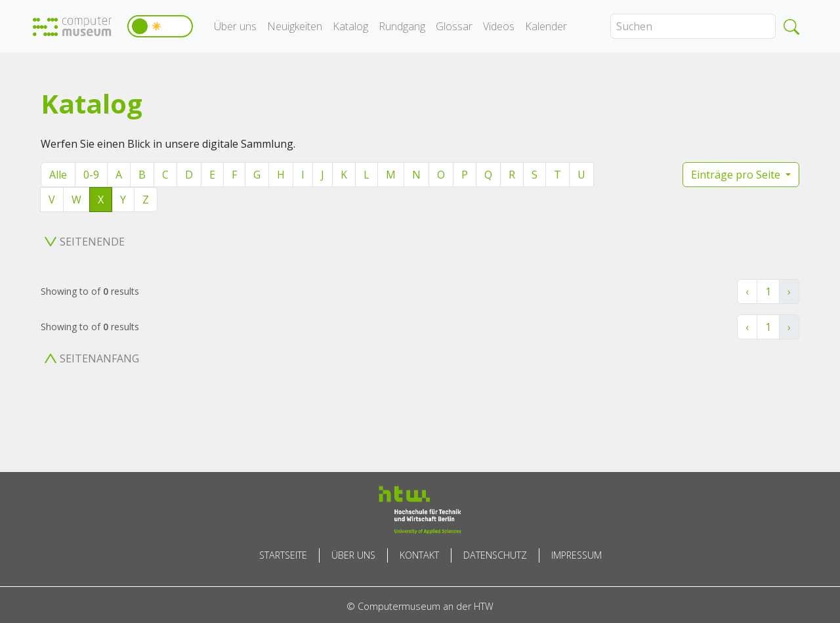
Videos (499, 26)
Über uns (235, 26)
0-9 (91, 175)
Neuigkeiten (295, 26)
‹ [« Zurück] (747, 291)
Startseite (283, 555)
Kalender (546, 26)
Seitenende (85, 242)
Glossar (454, 26)
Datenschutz (495, 555)
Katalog (350, 26)
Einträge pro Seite (737, 175)
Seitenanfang (92, 358)
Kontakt (419, 555)
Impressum (577, 555)
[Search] (693, 26)
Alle (58, 175)
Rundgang (402, 26)
